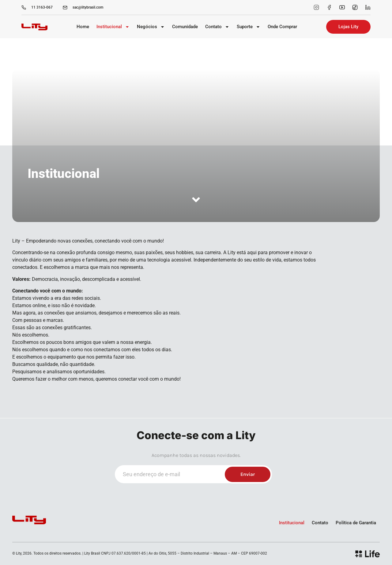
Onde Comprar (282, 27)
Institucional (113, 27)
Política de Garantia (356, 523)
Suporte (249, 27)
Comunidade (185, 27)
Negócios (151, 27)
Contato (217, 27)
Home (83, 27)
